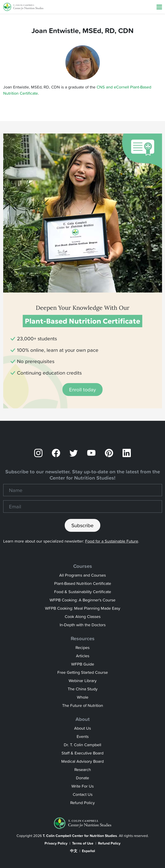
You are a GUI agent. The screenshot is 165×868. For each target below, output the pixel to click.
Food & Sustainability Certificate (83, 592)
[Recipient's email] (83, 507)
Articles (83, 656)
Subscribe (82, 525)
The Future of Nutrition (83, 705)
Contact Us (83, 794)
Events (83, 736)
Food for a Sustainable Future (112, 541)
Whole (83, 697)
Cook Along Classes (83, 616)
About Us (82, 728)
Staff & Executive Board (82, 753)
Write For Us (82, 786)
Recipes (82, 647)
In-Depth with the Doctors (83, 625)
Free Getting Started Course (83, 672)
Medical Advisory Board (82, 761)
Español (88, 851)
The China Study (83, 689)
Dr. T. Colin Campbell (82, 745)
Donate (82, 778)
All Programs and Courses (82, 575)
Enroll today (82, 389)
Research (83, 770)
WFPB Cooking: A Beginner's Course (82, 600)
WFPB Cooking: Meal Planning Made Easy (83, 608)
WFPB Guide (83, 664)
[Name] (83, 490)
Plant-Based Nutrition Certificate (83, 583)
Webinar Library (83, 681)
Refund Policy (82, 803)
